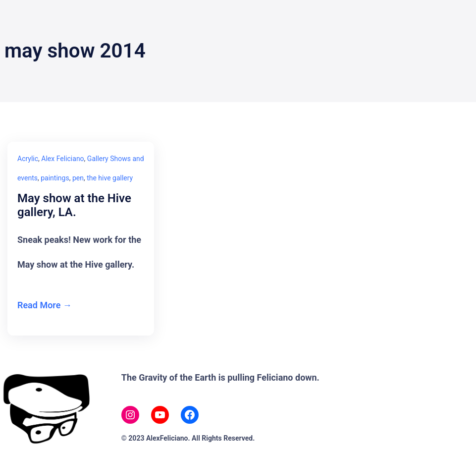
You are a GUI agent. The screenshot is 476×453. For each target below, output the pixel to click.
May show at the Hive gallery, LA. (74, 205)
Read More (39, 305)
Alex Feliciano (62, 159)
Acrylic (28, 159)
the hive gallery (110, 178)
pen (78, 178)
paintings (55, 178)
